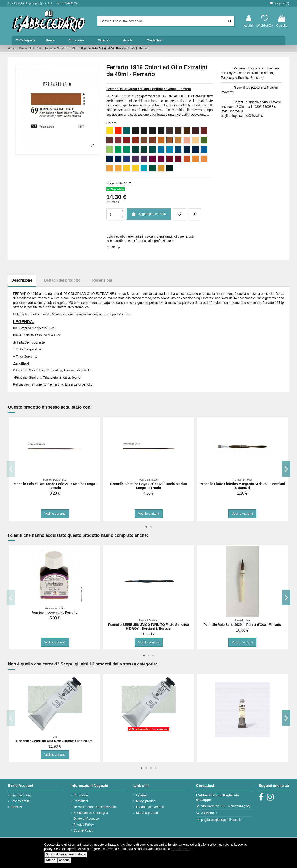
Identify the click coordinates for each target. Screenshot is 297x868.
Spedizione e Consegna (91, 813)
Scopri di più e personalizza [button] (66, 854)
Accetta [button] (64, 860)
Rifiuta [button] (51, 860)
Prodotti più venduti (150, 807)
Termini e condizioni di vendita (95, 807)
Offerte (141, 795)
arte (130, 236)
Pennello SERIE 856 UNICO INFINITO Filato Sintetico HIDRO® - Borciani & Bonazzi (148, 627)
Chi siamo (81, 795)
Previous (11, 469)
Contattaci (81, 801)
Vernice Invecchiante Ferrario (55, 613)
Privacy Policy (83, 825)
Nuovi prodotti (146, 801)
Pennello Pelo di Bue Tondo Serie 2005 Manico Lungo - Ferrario (55, 486)
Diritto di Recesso (86, 819)
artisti (139, 236)
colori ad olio (116, 236)
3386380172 (210, 813)
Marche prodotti (147, 813)
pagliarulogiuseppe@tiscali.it (222, 820)
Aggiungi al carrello (149, 214)
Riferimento (115, 183)
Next (286, 469)
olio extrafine (116, 241)
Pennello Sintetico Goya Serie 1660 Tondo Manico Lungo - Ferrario (149, 486)
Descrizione (22, 280)
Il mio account (21, 795)
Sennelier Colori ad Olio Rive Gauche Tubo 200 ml (55, 741)
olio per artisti (184, 236)
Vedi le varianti (55, 514)
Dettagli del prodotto (62, 280)
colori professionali (159, 236)
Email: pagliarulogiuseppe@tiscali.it (30, 3)
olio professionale (161, 241)
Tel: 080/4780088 (68, 3)
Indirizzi (16, 807)
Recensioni (102, 280)
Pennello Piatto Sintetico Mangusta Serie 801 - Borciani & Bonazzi (242, 486)
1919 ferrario (137, 241)
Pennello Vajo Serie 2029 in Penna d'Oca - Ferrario (242, 625)
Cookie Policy (83, 830)
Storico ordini (20, 801)
